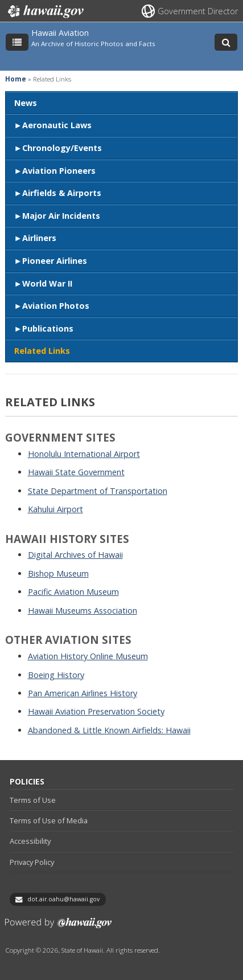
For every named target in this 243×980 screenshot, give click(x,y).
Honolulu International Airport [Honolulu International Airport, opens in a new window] (84, 454)
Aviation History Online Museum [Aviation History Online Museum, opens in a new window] (88, 656)
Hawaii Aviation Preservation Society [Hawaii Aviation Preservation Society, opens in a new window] (96, 711)
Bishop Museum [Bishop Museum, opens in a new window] (58, 573)
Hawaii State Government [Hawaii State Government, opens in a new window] (76, 472)
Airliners (39, 238)
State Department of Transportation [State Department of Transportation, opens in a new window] (98, 491)
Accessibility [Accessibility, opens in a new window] (30, 841)
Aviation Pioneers (59, 171)
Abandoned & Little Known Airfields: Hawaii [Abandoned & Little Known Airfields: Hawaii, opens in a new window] (109, 730)
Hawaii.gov (45, 11)
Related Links (42, 351)
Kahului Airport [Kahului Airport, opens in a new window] (55, 509)
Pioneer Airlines (55, 261)
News (26, 103)
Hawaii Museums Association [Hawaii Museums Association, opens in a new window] (83, 611)
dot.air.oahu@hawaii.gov (63, 899)
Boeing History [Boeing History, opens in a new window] (56, 675)
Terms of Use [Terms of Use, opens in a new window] (33, 800)
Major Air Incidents (61, 216)
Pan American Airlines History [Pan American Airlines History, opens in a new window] (83, 693)
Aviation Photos (56, 306)
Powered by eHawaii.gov (58, 927)
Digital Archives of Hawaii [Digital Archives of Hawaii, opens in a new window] (75, 555)
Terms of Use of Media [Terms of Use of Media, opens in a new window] (49, 820)
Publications (48, 328)
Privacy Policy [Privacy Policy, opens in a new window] (32, 862)
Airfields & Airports (62, 193)
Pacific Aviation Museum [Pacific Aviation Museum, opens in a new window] (73, 592)
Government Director (198, 11)
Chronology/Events (62, 148)
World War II (47, 283)
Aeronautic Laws (57, 125)
